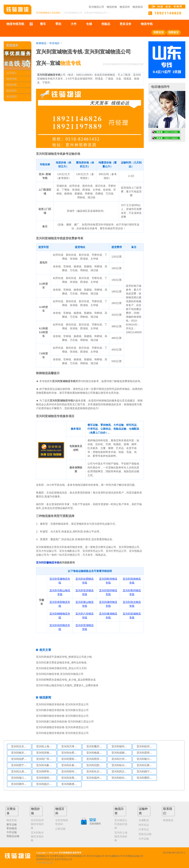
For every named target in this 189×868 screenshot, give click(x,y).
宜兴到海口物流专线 (20, 778)
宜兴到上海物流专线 (45, 746)
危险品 (106, 24)
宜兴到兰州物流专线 (121, 759)
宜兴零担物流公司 (77, 856)
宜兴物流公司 (96, 7)
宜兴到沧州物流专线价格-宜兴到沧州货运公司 (62, 704)
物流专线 (147, 24)
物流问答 (119, 811)
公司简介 (12, 73)
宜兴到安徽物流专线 (48, 562)
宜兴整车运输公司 (59, 856)
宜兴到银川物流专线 (146, 759)
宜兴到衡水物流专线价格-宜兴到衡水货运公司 (62, 710)
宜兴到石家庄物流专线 (146, 765)
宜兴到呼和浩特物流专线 (45, 772)
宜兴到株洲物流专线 (70, 784)
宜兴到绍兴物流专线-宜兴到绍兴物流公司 (60, 674)
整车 (43, 24)
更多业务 (126, 24)
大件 (74, 24)
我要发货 (159, 32)
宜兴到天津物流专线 (70, 746)
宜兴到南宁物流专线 (146, 772)
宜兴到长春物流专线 (70, 765)
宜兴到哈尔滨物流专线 (121, 765)
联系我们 (168, 811)
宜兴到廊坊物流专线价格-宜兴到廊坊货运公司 (62, 716)
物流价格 (112, 7)
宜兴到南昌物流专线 (95, 753)
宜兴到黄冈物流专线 (20, 784)
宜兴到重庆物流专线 (95, 746)
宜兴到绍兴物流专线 (121, 778)
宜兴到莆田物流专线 (146, 778)
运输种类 (143, 811)
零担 (58, 24)
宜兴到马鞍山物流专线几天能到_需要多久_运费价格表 (67, 685)
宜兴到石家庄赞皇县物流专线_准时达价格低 (61, 662)
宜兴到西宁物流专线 (20, 765)
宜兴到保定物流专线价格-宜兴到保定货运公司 (62, 733)
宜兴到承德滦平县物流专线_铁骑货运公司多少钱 (64, 657)
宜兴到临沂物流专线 (45, 784)
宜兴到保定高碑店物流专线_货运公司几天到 (61, 668)
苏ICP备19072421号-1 (174, 853)
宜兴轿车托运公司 (45, 859)
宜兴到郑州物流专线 (70, 772)
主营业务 (11, 811)
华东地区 (54, 43)
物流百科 (125, 7)
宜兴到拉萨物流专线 (20, 759)
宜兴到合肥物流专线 (70, 753)
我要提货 (173, 32)
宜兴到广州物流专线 (45, 759)
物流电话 (138, 7)
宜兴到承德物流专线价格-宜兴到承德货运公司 (62, 727)
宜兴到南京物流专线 (20, 753)
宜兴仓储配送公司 (114, 856)
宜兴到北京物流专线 (20, 746)
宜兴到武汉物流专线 (121, 772)
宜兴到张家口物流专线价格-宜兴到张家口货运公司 (65, 722)
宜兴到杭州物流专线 (146, 746)
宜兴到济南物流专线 (45, 753)
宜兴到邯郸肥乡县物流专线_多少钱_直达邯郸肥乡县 (66, 680)
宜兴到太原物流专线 (20, 772)
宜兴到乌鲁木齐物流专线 (45, 765)
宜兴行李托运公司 (63, 859)
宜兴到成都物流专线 (121, 753)
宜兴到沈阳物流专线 (95, 765)
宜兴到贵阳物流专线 (70, 759)
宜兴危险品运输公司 (133, 856)
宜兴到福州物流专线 (121, 746)
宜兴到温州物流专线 (95, 778)
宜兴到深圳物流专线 (45, 778)
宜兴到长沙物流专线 (95, 772)
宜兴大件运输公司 (96, 856)
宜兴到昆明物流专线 (146, 753)
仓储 (89, 24)
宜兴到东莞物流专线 (70, 778)
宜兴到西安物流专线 (95, 759)
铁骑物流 (41, 43)
